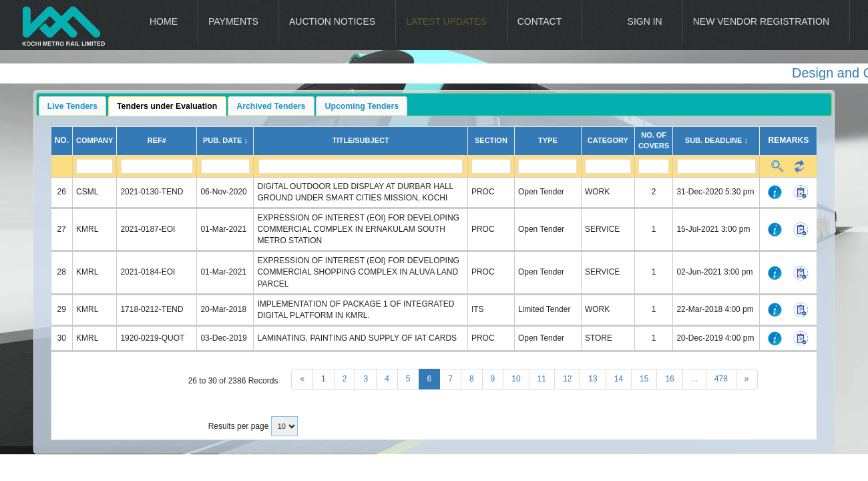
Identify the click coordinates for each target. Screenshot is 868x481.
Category (608, 140)
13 (593, 379)
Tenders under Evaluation (167, 106)
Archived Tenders (271, 106)
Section (491, 140)
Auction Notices (332, 21)
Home (164, 21)
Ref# (157, 140)
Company (94, 140)
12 (567, 379)
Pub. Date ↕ (225, 140)
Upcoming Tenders (362, 106)
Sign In (645, 21)
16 (669, 379)
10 (516, 379)
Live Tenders (72, 106)
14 (619, 379)
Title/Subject (361, 140)
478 (721, 379)
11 (542, 379)
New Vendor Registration (761, 21)
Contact (540, 21)
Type (548, 140)
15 (644, 379)
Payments (233, 21)
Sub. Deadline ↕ (716, 140)
